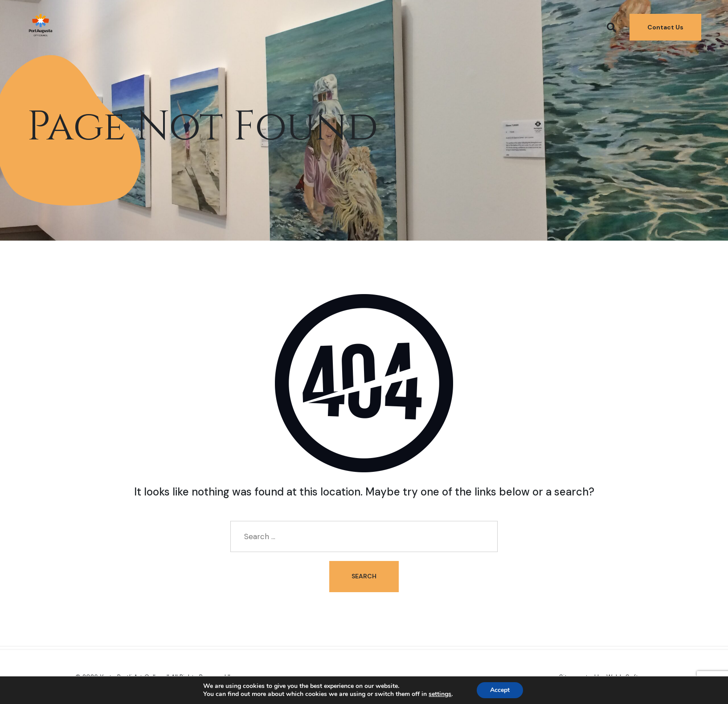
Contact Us (665, 27)
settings (440, 694)
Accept (500, 690)
